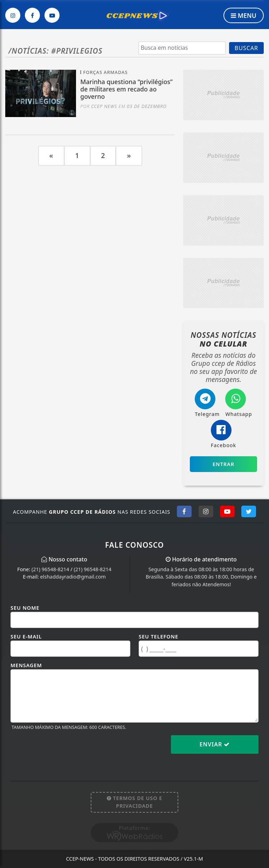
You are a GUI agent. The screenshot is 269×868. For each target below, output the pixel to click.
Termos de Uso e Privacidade (135, 802)
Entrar (223, 464)
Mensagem (26, 665)
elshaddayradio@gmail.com (73, 577)
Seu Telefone (158, 637)
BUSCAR (246, 48)
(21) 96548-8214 (50, 569)
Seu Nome (25, 608)
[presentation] (64, 750)
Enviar (215, 744)
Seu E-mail (26, 637)
